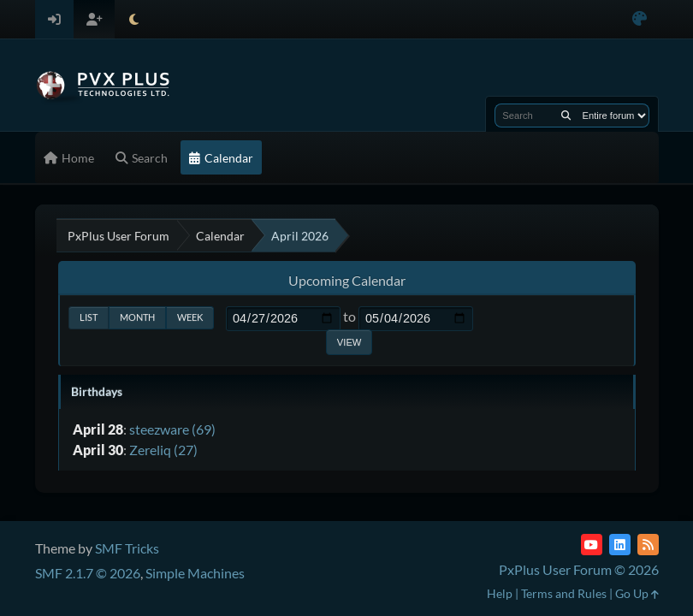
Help (500, 593)
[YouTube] (592, 545)
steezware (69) (172, 429)
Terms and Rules (564, 593)
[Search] (566, 115)
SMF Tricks (127, 548)
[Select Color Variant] (640, 19)
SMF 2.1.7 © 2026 (88, 573)
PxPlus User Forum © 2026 (579, 569)
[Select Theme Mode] (134, 19)
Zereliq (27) (163, 450)
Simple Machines (195, 573)
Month (137, 317)
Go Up (637, 593)
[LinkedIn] (620, 545)
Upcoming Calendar (347, 280)
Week (190, 317)
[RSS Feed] (648, 545)
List (89, 317)
